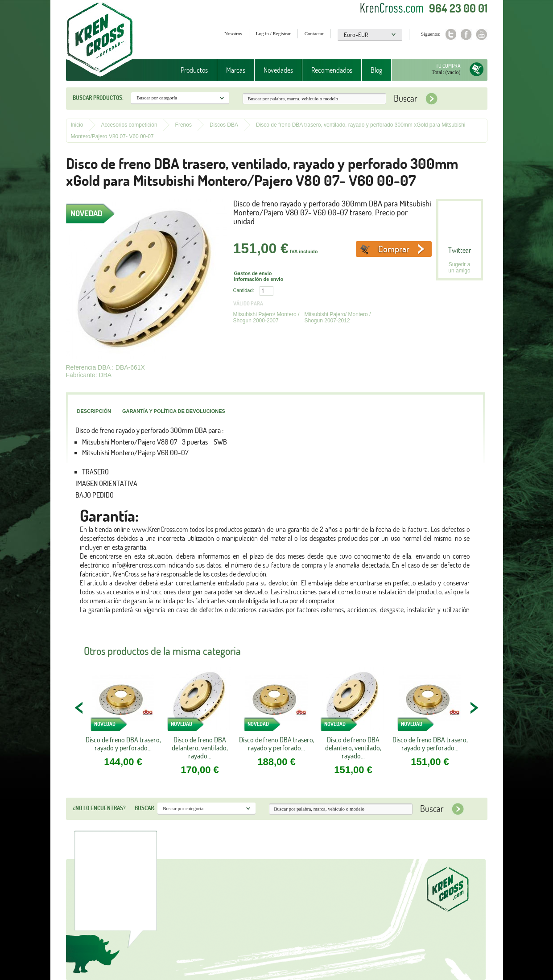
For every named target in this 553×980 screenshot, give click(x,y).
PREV (79, 708)
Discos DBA (224, 125)
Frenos (184, 125)
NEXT (474, 708)
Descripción (94, 411)
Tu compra (448, 66)
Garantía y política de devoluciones (174, 411)
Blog (376, 70)
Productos (194, 70)
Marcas (236, 70)
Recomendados (332, 70)
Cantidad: (244, 290)
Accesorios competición (129, 125)
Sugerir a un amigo (459, 268)
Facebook (466, 35)
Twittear (460, 250)
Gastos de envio (253, 273)
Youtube (482, 35)
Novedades (278, 70)
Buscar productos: (98, 98)
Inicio (77, 125)
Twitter (451, 35)
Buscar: (145, 808)
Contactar (314, 33)
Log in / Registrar (273, 33)
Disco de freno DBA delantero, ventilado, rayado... (200, 748)
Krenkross (100, 40)
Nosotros (233, 33)
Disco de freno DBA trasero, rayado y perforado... (123, 744)
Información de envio (259, 279)
